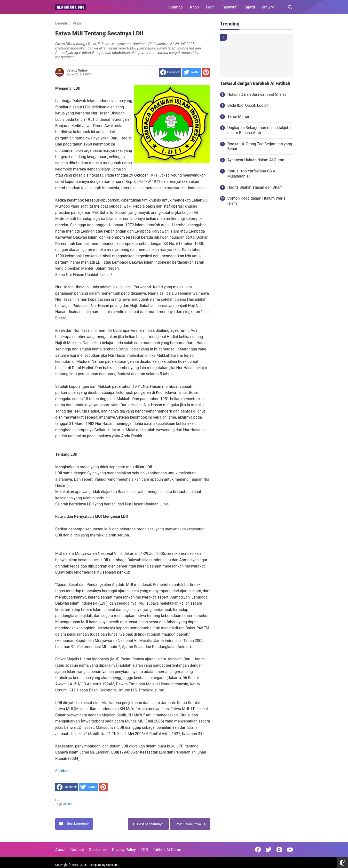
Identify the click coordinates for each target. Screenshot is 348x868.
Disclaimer (98, 850)
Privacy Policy (124, 850)
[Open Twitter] (269, 850)
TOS (144, 850)
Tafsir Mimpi (238, 117)
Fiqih (210, 7)
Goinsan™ (112, 865)
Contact (77, 850)
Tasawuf (229, 7)
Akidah (68, 804)
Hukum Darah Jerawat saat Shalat (257, 94)
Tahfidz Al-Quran (167, 850)
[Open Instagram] (279, 850)
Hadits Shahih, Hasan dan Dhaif (254, 187)
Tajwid (249, 7)
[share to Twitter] (191, 72)
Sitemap (176, 7)
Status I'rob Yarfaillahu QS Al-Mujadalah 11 (252, 174)
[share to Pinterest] (206, 72)
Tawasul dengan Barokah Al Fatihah (255, 83)
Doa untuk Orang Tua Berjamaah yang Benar (260, 146)
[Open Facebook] (258, 850)
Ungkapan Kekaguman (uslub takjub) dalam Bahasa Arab (259, 130)
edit (58, 800)
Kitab (194, 7)
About (60, 850)
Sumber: (62, 771)
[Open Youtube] (290, 850)
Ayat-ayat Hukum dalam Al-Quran (256, 160)
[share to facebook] (170, 72)
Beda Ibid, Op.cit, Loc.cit (248, 105)
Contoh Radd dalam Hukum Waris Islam (256, 201)
